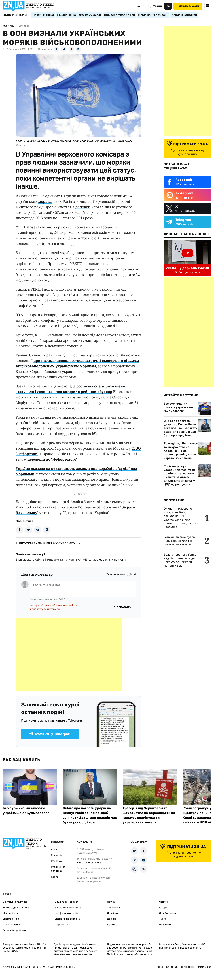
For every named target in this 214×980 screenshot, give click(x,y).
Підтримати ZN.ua (188, 6)
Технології (113, 908)
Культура (113, 925)
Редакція (57, 855)
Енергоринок (11, 919)
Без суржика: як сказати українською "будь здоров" (179, 407)
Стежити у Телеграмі (50, 734)
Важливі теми (15, 15)
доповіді (83, 207)
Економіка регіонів (14, 930)
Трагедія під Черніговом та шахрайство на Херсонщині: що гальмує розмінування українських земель (181, 451)
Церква (112, 919)
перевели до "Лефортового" (52, 459)
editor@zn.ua (94, 882)
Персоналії (61, 925)
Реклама (56, 861)
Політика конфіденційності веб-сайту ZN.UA (185, 967)
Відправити (123, 607)
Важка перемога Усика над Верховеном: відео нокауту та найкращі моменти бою (180, 560)
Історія (163, 908)
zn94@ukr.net (85, 872)
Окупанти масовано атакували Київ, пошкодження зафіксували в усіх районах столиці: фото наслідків (180, 518)
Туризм (164, 919)
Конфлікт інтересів (66, 913)
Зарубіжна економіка (68, 908)
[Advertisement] (69, 655)
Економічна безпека (67, 919)
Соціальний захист (67, 902)
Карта (55, 877)
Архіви (55, 849)
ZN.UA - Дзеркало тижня (188, 268)
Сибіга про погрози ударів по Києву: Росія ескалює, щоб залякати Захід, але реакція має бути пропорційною (181, 428)
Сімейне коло (167, 913)
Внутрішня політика (15, 902)
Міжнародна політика (16, 908)
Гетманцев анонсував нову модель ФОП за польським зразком (179, 541)
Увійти (158, 6)
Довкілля (113, 913)
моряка (45, 201)
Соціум (163, 902)
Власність (165, 925)
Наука (111, 902)
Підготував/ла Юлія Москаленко (46, 543)
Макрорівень (11, 913)
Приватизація (11, 925)
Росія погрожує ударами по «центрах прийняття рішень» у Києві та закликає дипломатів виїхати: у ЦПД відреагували (179, 475)
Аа (168, 6)
